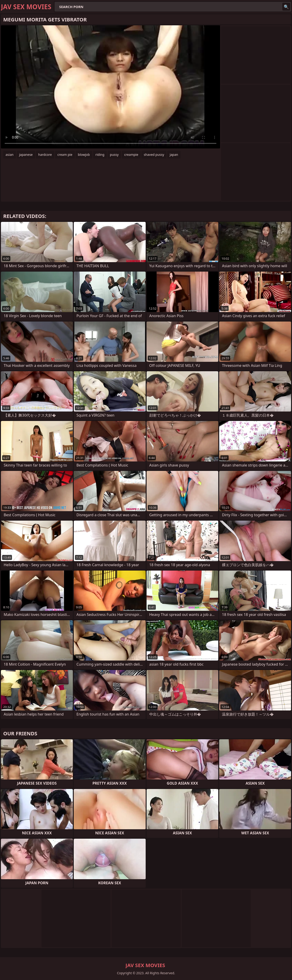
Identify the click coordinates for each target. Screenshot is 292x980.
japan (174, 155)
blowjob (84, 155)
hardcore (45, 155)
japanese (26, 155)
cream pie (65, 155)
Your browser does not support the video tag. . (111, 87)
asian (10, 155)
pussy (114, 155)
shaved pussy (154, 155)
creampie (131, 155)
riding (100, 155)
